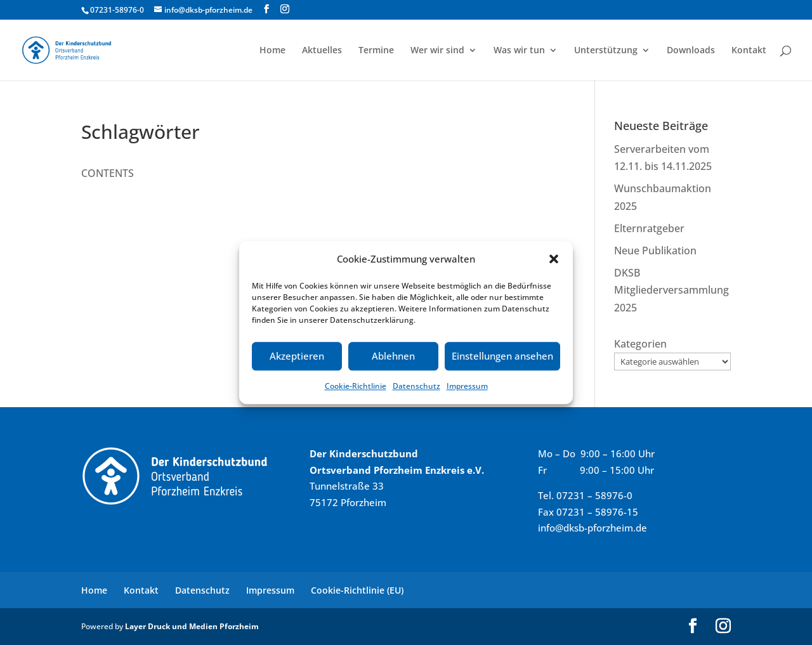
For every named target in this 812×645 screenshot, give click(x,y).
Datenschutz (416, 386)
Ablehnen (393, 356)
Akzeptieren (297, 356)
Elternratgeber (649, 228)
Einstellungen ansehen (502, 356)
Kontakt (749, 51)
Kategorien (640, 344)
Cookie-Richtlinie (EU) (357, 590)
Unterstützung (606, 51)
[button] (554, 259)
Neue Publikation (655, 251)
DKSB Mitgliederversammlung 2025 (671, 290)
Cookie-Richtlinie (356, 386)
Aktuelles (322, 51)
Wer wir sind (437, 51)
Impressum (467, 386)
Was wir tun (519, 51)
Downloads (691, 51)
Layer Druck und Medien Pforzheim (192, 626)
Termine (376, 51)
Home (272, 51)
